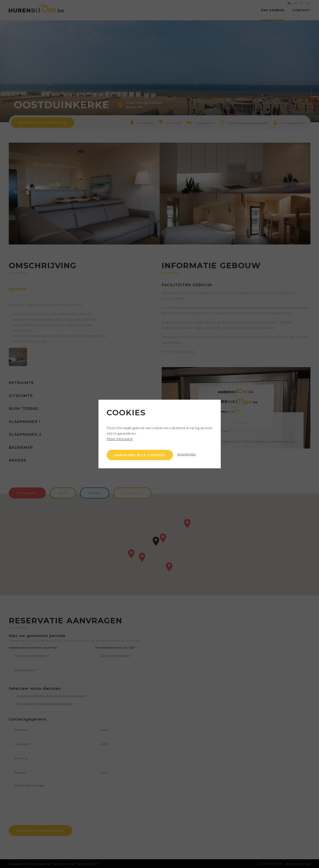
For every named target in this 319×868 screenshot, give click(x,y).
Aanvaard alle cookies (140, 455)
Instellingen (187, 454)
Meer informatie (120, 439)
